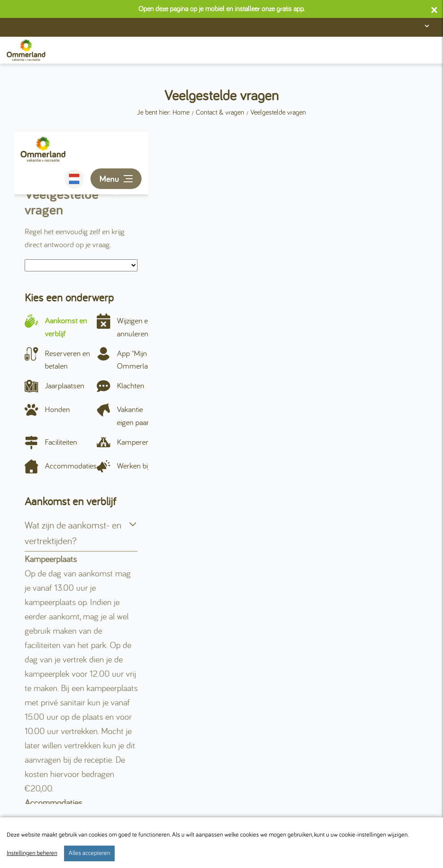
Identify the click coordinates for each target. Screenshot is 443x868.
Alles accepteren (89, 853)
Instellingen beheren (32, 853)
